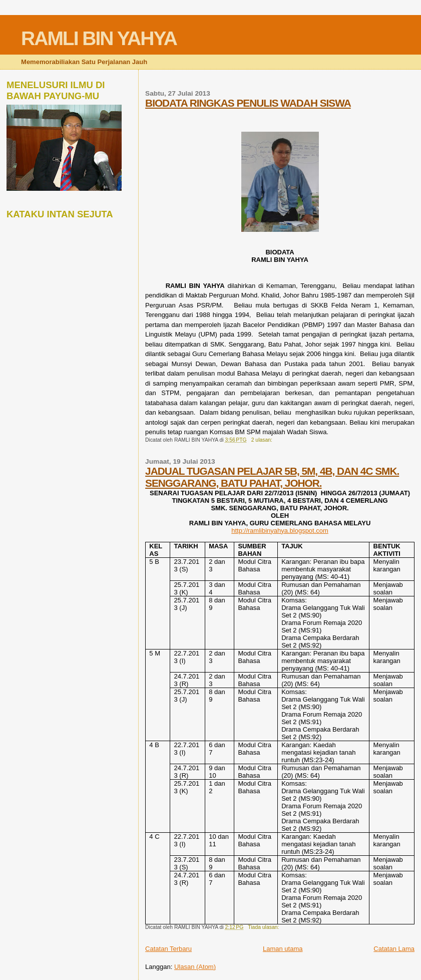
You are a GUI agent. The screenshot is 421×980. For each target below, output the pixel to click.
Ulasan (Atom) (195, 967)
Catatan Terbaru (168, 949)
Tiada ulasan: (264, 927)
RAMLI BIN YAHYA (99, 38)
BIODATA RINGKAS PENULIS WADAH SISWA (248, 103)
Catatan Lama (394, 949)
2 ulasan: (263, 440)
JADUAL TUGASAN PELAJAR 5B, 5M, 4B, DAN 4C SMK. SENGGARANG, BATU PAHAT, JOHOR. (272, 477)
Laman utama (283, 949)
